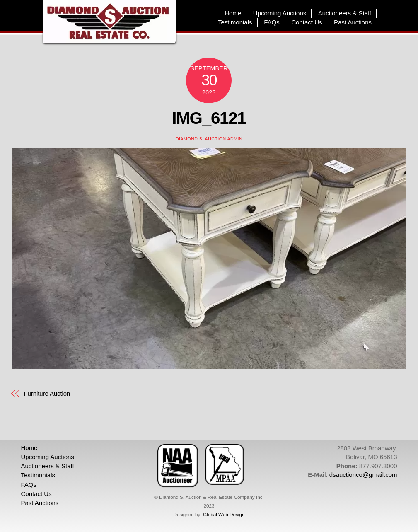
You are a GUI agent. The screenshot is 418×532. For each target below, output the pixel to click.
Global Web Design (224, 514)
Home (233, 13)
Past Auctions (353, 22)
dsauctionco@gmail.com (363, 475)
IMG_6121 (209, 118)
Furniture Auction (47, 393)
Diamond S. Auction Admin (209, 139)
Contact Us (307, 22)
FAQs (272, 22)
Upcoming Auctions (280, 13)
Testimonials (235, 22)
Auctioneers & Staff (345, 13)
